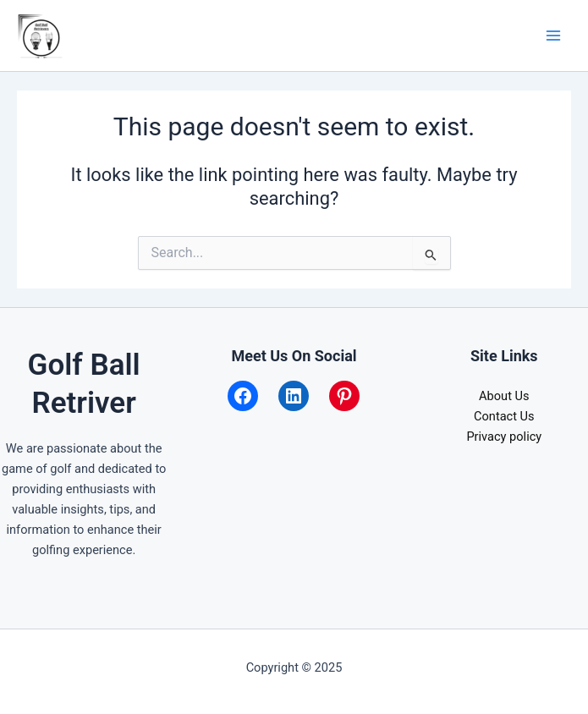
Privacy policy (504, 437)
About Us (504, 396)
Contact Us (504, 416)
